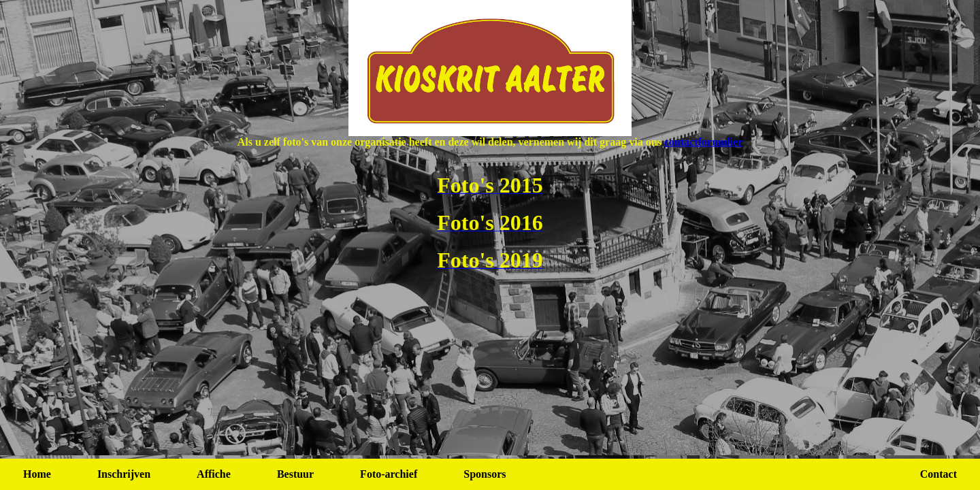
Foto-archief (389, 474)
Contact (938, 474)
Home (37, 474)
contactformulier (704, 142)
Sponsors (485, 474)
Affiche (214, 474)
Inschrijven (124, 474)
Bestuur (295, 474)
